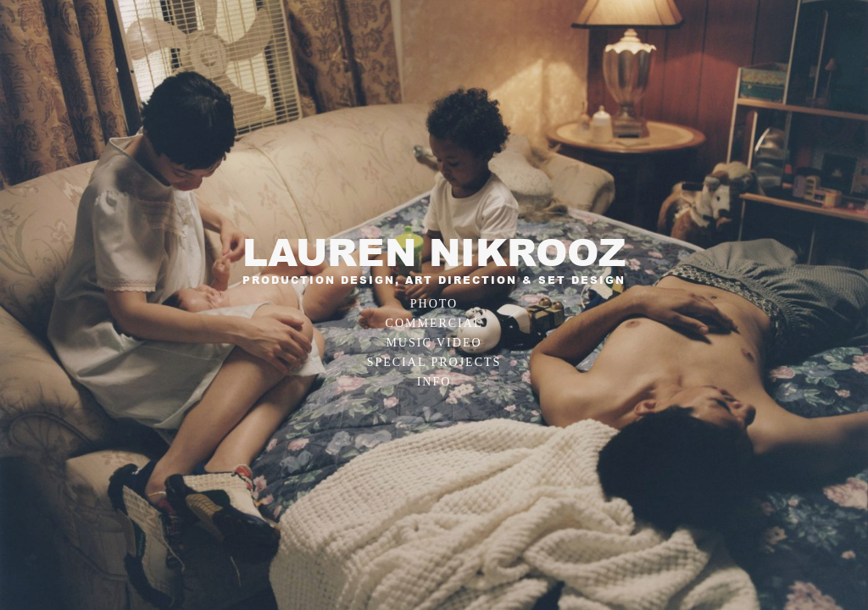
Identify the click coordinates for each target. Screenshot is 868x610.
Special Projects (434, 362)
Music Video (434, 343)
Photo (434, 304)
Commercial (434, 323)
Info (434, 382)
